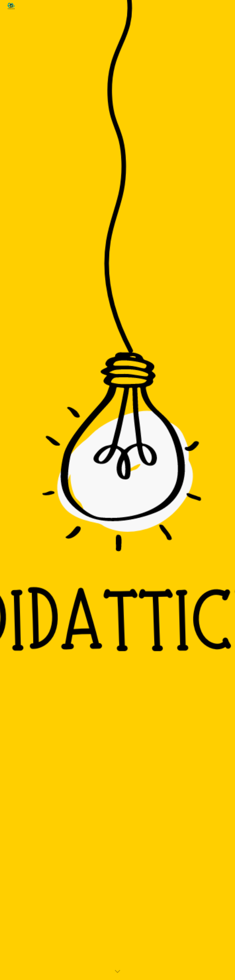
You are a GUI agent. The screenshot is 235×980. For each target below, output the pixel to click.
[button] (117, 972)
